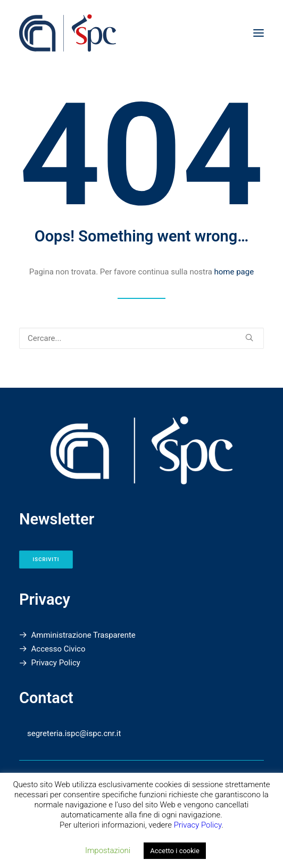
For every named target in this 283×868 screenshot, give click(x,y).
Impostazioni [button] (108, 850)
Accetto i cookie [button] (175, 851)
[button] (259, 33)
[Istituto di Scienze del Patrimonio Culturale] (140, 33)
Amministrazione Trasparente (84, 635)
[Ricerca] (141, 338)
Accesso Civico (59, 649)
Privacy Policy (56, 663)
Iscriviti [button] (46, 559)
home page (234, 272)
